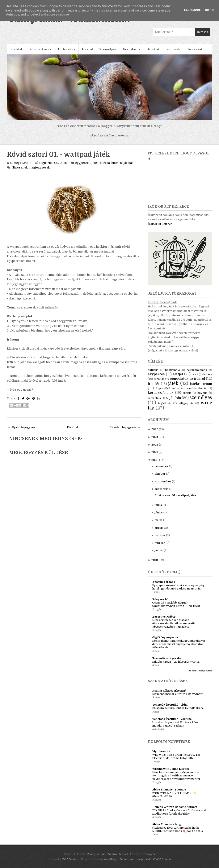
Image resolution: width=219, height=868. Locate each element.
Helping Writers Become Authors (175, 807)
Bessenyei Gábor (164, 617)
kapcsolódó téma (168, 389)
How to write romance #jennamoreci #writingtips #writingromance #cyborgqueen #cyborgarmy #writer (176, 776)
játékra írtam (109, 163)
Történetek (66, 49)
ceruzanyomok (197, 370)
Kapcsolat (174, 49)
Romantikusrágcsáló (166, 658)
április (159, 528)
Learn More (192, 10)
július (158, 505)
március (160, 535)
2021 (155, 452)
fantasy (207, 374)
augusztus (161, 489)
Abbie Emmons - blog (167, 824)
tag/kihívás (165, 403)
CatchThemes (70, 859)
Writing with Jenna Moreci (170, 769)
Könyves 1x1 (160, 599)
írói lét (153, 384)
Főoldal (16, 49)
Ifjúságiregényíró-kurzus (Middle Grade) (178, 708)
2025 (155, 429)
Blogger (150, 854)
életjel (178, 374)
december (161, 466)
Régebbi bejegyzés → (125, 427)
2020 (155, 460)
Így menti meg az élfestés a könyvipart (177, 694)
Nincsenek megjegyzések (31, 167)
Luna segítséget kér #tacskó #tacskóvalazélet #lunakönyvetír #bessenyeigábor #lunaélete (174, 623)
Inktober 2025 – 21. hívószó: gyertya (176, 662)
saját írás (127, 163)
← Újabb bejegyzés (22, 427)
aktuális (153, 370)
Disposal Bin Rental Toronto (154, 859)
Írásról (87, 49)
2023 (155, 445)
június (159, 512)
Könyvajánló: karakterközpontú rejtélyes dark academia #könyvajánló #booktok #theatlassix (179, 644)
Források (195, 49)
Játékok (153, 49)
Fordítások (132, 49)
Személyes (108, 49)
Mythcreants (161, 751)
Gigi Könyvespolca (165, 637)
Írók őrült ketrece (160, 224)
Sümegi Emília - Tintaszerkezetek (108, 854)
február (160, 543)
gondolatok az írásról (188, 379)
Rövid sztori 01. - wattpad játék (58, 155)
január (159, 550)
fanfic (195, 375)
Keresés (203, 32)
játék (95, 163)
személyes (201, 398)
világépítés (186, 403)
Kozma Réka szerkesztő (169, 691)
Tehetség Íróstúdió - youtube (172, 719)
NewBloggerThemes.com (120, 859)
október (160, 474)
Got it (210, 10)
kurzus (187, 393)
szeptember (163, 481)
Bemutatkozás (40, 49)
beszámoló (173, 370)
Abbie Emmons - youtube (169, 790)
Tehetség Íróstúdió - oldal (170, 705)
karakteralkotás (197, 389)
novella (202, 393)
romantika (154, 398)
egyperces (83, 163)
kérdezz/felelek (161, 393)
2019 (155, 560)
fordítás (159, 379)
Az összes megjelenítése (200, 671)
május (159, 520)
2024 (155, 437)
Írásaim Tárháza (164, 582)
